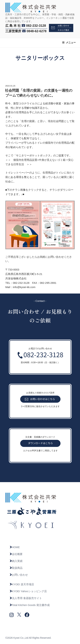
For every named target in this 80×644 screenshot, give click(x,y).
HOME (15, 547)
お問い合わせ (19, 575)
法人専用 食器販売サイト (26, 598)
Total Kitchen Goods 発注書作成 (30, 605)
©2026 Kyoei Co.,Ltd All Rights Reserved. (28, 638)
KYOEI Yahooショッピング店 (28, 591)
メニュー (69, 42)
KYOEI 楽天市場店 (22, 584)
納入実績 (16, 561)
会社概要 (16, 554)
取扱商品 (16, 568)
